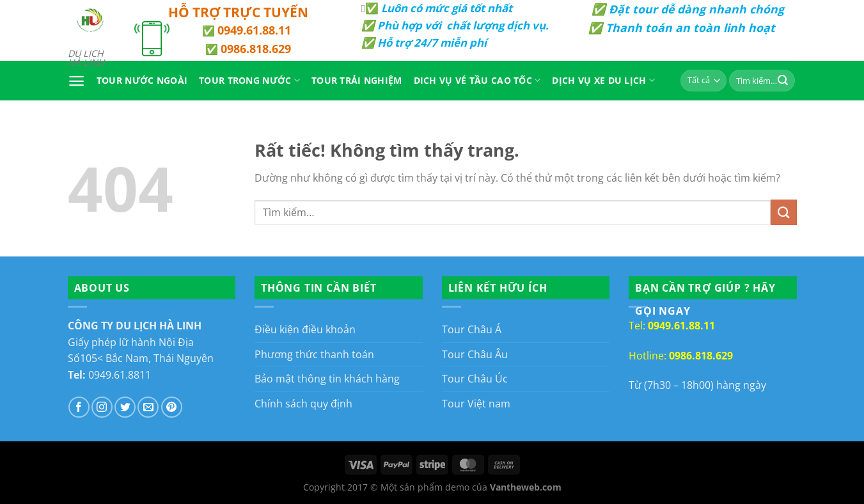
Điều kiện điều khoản (305, 329)
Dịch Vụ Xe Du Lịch (603, 81)
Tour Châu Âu (475, 354)
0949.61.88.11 (254, 30)
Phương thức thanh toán (314, 354)
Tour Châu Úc (475, 379)
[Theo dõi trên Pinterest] (172, 407)
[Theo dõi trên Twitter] (125, 407)
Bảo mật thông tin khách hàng (327, 379)
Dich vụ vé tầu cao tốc (477, 81)
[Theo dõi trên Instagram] (102, 407)
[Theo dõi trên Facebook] (79, 407)
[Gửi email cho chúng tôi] (148, 407)
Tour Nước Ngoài (142, 80)
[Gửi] (783, 81)
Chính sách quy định (303, 404)
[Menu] (76, 81)
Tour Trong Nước (249, 81)
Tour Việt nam (476, 404)
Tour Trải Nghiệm (357, 80)
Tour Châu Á (472, 329)
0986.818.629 (256, 49)
